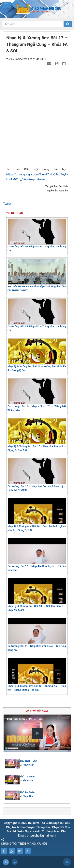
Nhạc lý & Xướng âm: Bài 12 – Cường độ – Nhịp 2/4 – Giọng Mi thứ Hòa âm (37, 675)
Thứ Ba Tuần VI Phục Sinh (27, 794)
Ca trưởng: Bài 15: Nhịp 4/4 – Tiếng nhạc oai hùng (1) (37, 315)
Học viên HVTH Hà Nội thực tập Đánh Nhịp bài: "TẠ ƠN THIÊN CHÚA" (37, 275)
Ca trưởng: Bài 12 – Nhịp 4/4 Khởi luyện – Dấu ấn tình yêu (37, 555)
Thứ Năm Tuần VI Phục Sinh (28, 763)
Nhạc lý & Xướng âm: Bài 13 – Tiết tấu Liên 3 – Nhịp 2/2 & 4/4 (37, 595)
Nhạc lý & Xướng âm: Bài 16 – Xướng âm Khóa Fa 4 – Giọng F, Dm (37, 355)
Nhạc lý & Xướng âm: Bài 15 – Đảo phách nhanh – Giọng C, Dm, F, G (37, 435)
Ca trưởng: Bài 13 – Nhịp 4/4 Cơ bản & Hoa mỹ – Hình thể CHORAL (37, 475)
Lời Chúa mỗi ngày (37, 711)
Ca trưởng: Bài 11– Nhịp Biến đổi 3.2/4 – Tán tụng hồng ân (37, 635)
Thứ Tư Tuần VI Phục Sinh (27, 779)
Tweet (7, 204)
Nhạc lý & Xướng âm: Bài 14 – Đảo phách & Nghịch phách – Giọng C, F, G (37, 515)
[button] (37, 733)
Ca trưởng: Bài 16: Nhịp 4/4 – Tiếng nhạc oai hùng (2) (37, 235)
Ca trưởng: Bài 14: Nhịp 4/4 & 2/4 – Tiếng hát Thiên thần (37, 395)
